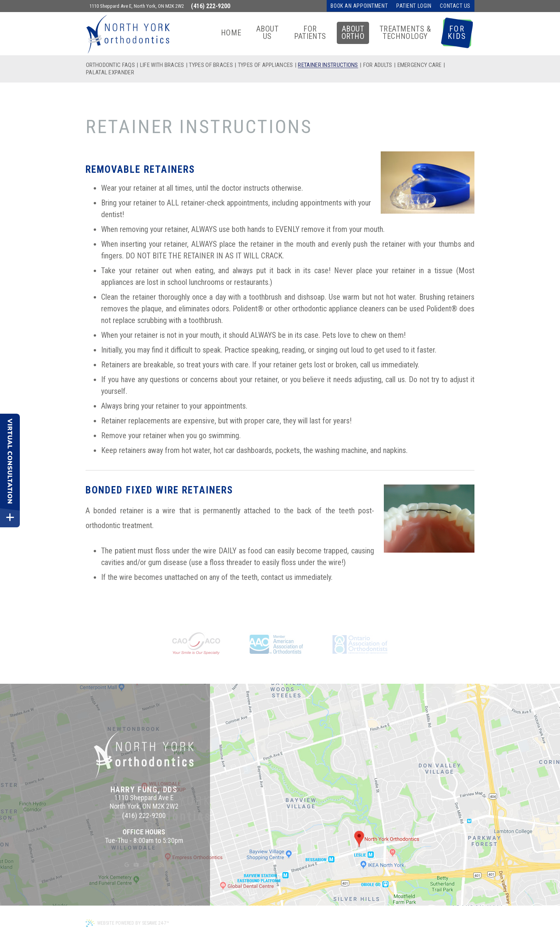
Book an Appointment (359, 6)
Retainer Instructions (328, 65)
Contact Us (455, 6)
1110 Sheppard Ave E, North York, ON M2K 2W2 (137, 6)
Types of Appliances (266, 65)
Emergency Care (420, 65)
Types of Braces (211, 65)
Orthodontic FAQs (110, 65)
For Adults (378, 65)
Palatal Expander (110, 73)
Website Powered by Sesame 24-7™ (127, 923)
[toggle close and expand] (10, 517)
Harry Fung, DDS (144, 790)
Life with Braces (162, 65)
